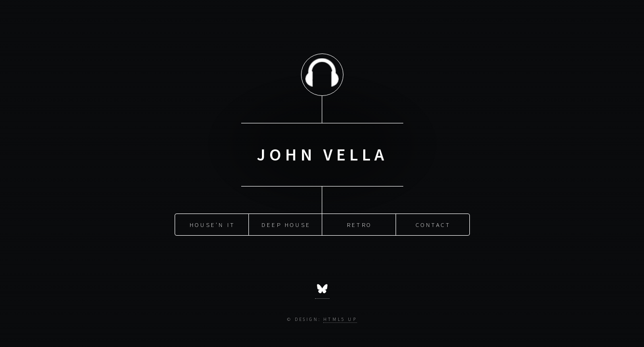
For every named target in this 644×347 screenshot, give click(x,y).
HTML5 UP (340, 320)
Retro (359, 224)
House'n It (212, 224)
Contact (433, 224)
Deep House (286, 224)
